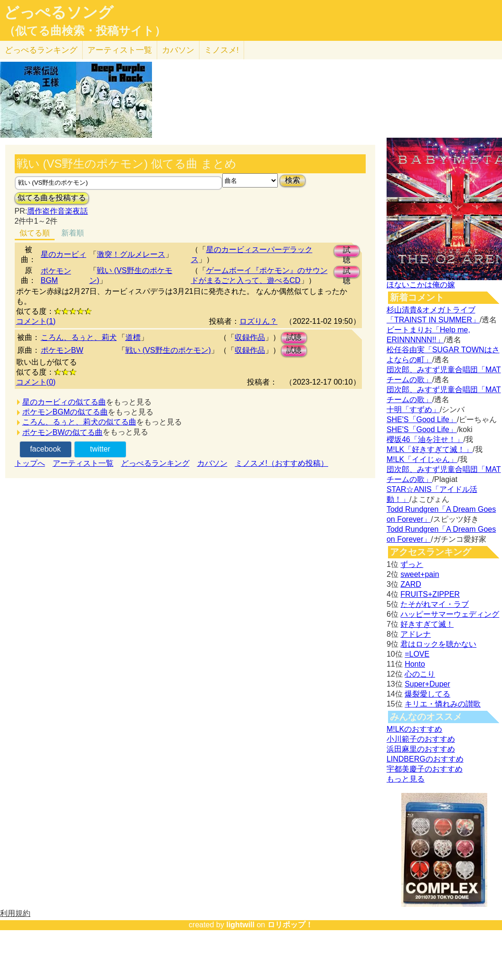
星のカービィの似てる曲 (64, 402)
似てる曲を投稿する (52, 198)
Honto (415, 664)
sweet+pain (420, 574)
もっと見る (406, 779)
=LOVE (417, 654)
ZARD (411, 584)
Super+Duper (427, 684)
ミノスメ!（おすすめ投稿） (282, 463)
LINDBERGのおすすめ (425, 759)
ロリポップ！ (290, 925)
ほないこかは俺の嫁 (421, 285)
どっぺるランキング (155, 463)
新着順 (73, 233)
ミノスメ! (222, 50)
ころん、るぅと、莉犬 (79, 337)
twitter (100, 449)
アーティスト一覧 (83, 463)
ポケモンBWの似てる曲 (63, 432)
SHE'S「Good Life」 (422, 419)
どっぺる (41, 50)
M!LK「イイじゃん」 (422, 459)
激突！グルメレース (131, 254)
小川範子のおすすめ (421, 739)
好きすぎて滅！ (427, 624)
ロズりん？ (258, 321)
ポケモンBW (62, 350)
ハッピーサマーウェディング (450, 614)
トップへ (30, 463)
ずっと (412, 564)
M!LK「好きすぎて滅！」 (430, 449)
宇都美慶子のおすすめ (425, 769)
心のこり (420, 674)
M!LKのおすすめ (414, 729)
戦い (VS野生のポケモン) (168, 350)
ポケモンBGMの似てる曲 (65, 412)
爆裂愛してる (427, 694)
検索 (293, 180)
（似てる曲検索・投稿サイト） (85, 31)
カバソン (178, 50)
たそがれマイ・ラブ (435, 604)
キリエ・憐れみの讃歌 (443, 704)
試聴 (347, 251)
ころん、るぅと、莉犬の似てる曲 (79, 422)
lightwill (240, 925)
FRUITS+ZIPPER (430, 594)
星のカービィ (64, 254)
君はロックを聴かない (438, 644)
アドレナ (416, 634)
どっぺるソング (59, 12)
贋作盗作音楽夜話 (57, 211)
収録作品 (250, 337)
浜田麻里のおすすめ (421, 749)
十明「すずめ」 (413, 410)
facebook (45, 449)
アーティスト (120, 50)
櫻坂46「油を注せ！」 (425, 439)
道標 (133, 337)
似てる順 (35, 233)
